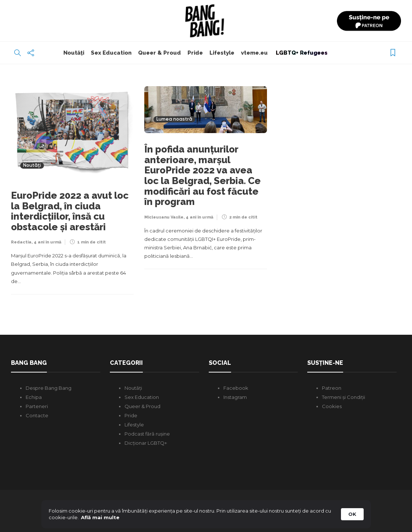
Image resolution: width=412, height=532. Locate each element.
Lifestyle (222, 53)
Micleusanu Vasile (164, 217)
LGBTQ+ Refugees (301, 53)
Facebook (236, 388)
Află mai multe (100, 517)
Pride (195, 53)
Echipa (34, 397)
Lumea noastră (174, 119)
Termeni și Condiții (344, 397)
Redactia (21, 242)
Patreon (332, 388)
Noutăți (74, 53)
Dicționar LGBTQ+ (146, 443)
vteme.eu (254, 53)
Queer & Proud (159, 53)
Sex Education (111, 53)
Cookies (332, 406)
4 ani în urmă (47, 242)
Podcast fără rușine (147, 434)
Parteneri (37, 406)
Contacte (37, 415)
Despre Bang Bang (49, 388)
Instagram (235, 397)
